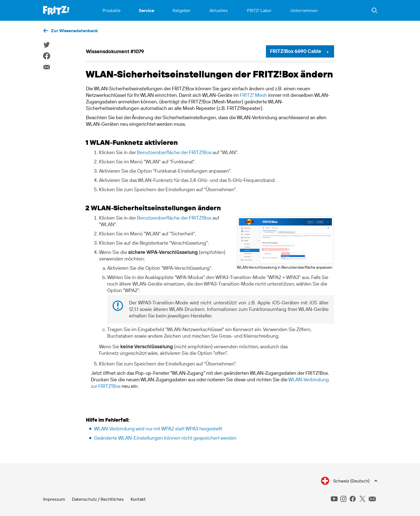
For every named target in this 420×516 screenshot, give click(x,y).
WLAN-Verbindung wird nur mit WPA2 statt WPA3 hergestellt (158, 429)
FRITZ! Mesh (253, 95)
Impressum (54, 499)
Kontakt (138, 499)
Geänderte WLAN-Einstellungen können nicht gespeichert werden (165, 438)
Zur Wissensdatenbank (74, 31)
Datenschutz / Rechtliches (98, 499)
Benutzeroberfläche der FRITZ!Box (174, 152)
